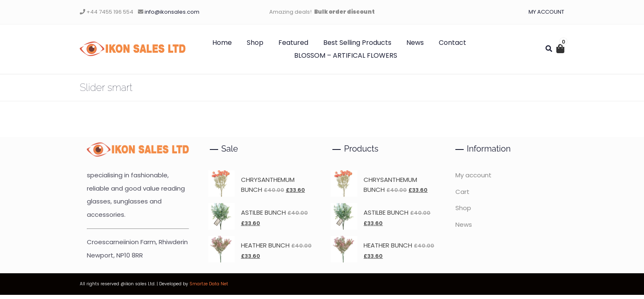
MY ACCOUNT (546, 12)
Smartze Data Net (209, 284)
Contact (452, 43)
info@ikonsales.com (172, 12)
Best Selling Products (357, 43)
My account (473, 175)
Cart (462, 192)
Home (222, 43)
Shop (255, 43)
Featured (293, 43)
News (415, 43)
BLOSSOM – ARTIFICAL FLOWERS (346, 55)
